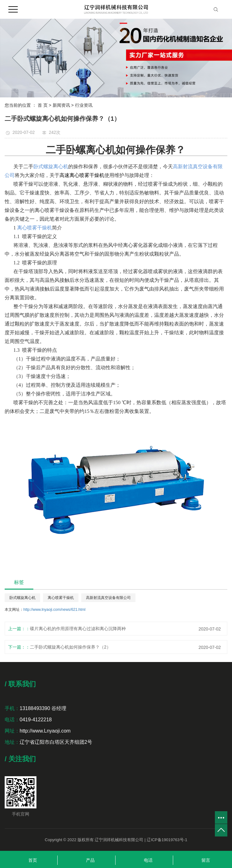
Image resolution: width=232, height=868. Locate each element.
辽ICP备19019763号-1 (167, 840)
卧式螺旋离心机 (22, 598)
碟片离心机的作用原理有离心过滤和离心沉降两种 (78, 629)
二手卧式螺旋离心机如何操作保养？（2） (70, 647)
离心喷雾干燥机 (61, 598)
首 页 (43, 105)
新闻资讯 (61, 105)
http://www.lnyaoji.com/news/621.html (54, 610)
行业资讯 (84, 105)
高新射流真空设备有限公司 (108, 598)
